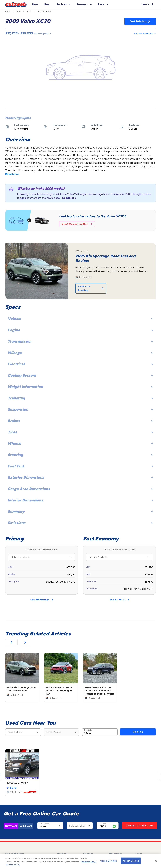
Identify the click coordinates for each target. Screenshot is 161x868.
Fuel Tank (80, 466)
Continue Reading (91, 288)
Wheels (80, 443)
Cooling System (80, 375)
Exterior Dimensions (80, 477)
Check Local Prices (140, 825)
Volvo (19, 12)
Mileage (80, 353)
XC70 (29, 12)
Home (8, 12)
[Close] (156, 861)
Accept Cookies (131, 861)
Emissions (80, 523)
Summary (80, 511)
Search (138, 732)
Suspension (80, 409)
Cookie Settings (109, 861)
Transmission (80, 341)
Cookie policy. (13, 865)
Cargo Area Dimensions (80, 489)
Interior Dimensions (80, 500)
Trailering (80, 398)
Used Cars (26, 826)
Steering (80, 455)
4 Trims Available (145, 33)
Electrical (80, 364)
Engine (80, 330)
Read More (12, 174)
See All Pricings (42, 600)
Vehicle (80, 319)
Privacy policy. (88, 862)
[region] (80, 861)
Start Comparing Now (77, 224)
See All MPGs (119, 600)
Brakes (80, 421)
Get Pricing (140, 21)
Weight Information (80, 387)
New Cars (11, 826)
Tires (80, 432)
